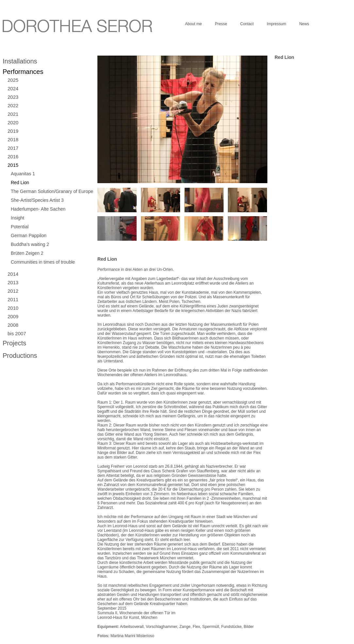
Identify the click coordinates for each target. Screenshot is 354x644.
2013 (13, 282)
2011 (13, 299)
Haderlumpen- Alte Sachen (38, 209)
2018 (13, 139)
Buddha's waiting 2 (30, 244)
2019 (13, 131)
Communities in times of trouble (43, 262)
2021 (13, 114)
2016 (13, 157)
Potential (20, 227)
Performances (23, 72)
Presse (221, 24)
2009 (13, 316)
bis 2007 (17, 333)
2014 (13, 274)
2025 (13, 80)
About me (193, 24)
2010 (13, 308)
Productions (20, 356)
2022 (13, 105)
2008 (13, 325)
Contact (247, 24)
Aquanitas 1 (23, 174)
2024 (13, 88)
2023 (13, 97)
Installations (20, 61)
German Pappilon (29, 235)
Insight (17, 218)
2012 (13, 291)
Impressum (276, 24)
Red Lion (20, 183)
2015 (13, 165)
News (304, 24)
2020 (13, 122)
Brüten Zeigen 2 (27, 253)
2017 (13, 148)
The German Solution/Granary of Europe (52, 191)
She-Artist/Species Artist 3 (37, 200)
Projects (14, 343)
